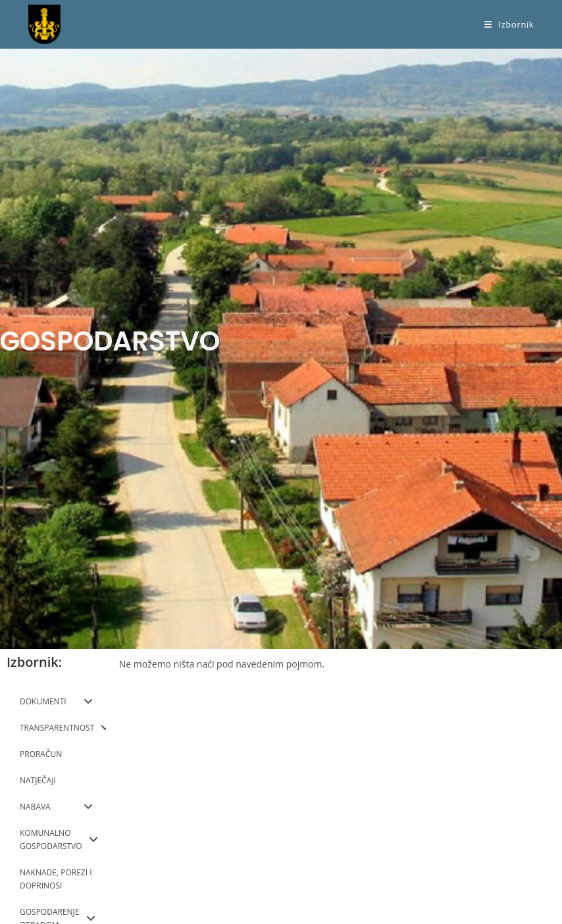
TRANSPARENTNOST (63, 728)
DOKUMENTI (56, 702)
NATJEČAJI (38, 780)
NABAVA (56, 807)
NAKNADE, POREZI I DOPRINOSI (56, 879)
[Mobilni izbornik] (509, 24)
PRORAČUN (41, 754)
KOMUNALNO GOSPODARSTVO (59, 839)
